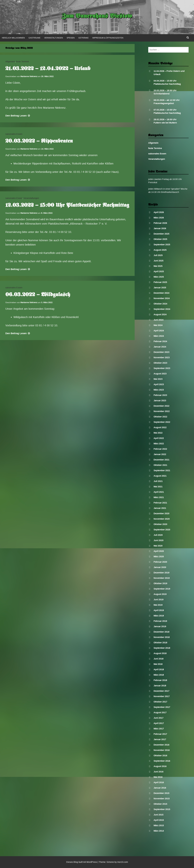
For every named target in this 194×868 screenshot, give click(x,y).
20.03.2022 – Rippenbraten (39, 141)
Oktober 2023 (160, 363)
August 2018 (160, 653)
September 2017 (162, 707)
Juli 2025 (158, 255)
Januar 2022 (160, 454)
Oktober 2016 (160, 756)
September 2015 (162, 809)
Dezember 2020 (161, 513)
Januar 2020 (160, 567)
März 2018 (159, 675)
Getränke (83, 38)
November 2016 (162, 750)
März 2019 (159, 616)
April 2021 (159, 492)
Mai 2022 (158, 433)
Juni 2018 (159, 659)
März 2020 (159, 557)
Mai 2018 (158, 664)
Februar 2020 (160, 562)
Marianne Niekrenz (29, 76)
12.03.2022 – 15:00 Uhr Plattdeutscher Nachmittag (67, 205)
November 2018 (162, 637)
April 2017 (159, 723)
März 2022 (159, 444)
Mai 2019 (158, 605)
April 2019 (159, 610)
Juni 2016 (159, 772)
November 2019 (162, 578)
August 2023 (160, 374)
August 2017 (160, 712)
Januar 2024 (160, 347)
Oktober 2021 (160, 465)
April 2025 (159, 271)
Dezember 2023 (161, 352)
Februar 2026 (160, 223)
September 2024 (162, 309)
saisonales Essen (14, 134)
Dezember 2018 (161, 632)
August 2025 (160, 250)
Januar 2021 (160, 508)
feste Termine (23, 62)
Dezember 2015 (161, 793)
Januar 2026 (160, 228)
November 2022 (162, 411)
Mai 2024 (158, 325)
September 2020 (162, 530)
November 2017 (162, 696)
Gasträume (34, 38)
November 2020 (162, 519)
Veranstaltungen (54, 38)
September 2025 (162, 245)
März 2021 (159, 497)
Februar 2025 (160, 282)
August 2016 (160, 766)
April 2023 (159, 384)
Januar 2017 (160, 739)
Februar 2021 (160, 503)
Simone (110, 862)
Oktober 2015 (160, 804)
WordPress (92, 862)
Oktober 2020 (160, 524)
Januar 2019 (160, 626)
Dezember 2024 (161, 293)
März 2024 (159, 336)
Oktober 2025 (160, 239)
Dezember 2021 (161, 460)
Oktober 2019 (160, 583)
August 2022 (160, 427)
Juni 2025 (159, 261)
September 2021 (162, 470)
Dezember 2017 (161, 691)
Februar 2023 (160, 395)
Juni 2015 (159, 815)
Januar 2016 (160, 788)
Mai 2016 (158, 777)
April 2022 (159, 438)
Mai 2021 (158, 487)
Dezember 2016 (161, 745)
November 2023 (162, 357)
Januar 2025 (160, 288)
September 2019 (162, 589)
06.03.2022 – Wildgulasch (38, 295)
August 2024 (160, 314)
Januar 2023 (160, 401)
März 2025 (159, 277)
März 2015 (159, 825)
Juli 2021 (158, 481)
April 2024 (159, 331)
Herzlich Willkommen (13, 38)
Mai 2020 (158, 546)
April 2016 (159, 782)
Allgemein (10, 62)
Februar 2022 (160, 449)
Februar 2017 (160, 734)
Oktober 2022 (160, 417)
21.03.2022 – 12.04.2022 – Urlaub (48, 69)
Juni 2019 (159, 600)
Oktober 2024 (160, 304)
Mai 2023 (158, 379)
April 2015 (159, 820)
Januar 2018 (160, 686)
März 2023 (159, 390)
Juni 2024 (159, 320)
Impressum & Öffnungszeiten (108, 38)
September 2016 (162, 761)
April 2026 (159, 212)
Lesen (18, 116)
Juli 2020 (158, 535)
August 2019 (160, 594)
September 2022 (162, 422)
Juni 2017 (159, 718)
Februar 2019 (160, 621)
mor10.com (123, 862)
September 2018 (162, 648)
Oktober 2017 (160, 702)
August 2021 (160, 476)
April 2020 (159, 551)
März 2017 (159, 729)
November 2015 (162, 799)
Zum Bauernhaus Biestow (97, 16)
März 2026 (159, 218)
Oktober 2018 (160, 643)
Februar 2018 (160, 680)
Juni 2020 (159, 540)
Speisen (71, 38)
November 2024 (162, 298)
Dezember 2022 (161, 406)
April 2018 (159, 669)
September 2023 (162, 368)
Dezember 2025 (161, 234)
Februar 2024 (160, 341)
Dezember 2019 (161, 573)
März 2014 (159, 831)
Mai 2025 (158, 266)
